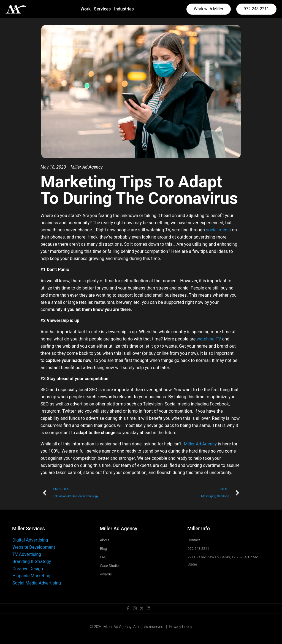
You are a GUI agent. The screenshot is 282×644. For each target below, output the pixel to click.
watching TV (209, 339)
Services (102, 9)
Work (86, 9)
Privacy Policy (180, 627)
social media (218, 230)
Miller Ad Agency (200, 444)
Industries (124, 9)
